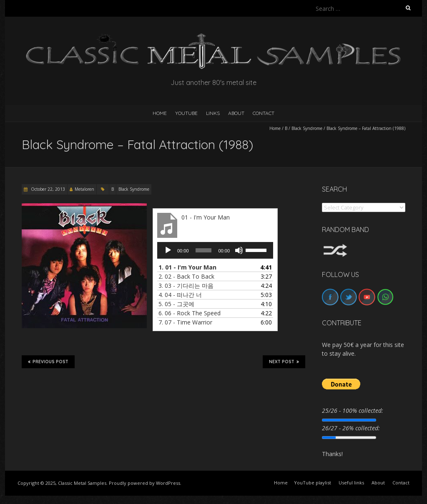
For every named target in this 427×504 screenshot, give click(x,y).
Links (213, 113)
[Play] (168, 250)
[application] (215, 250)
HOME (160, 113)
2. (186, 276)
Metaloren (84, 189)
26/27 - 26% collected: (351, 428)
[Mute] (239, 250)
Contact (264, 113)
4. (180, 295)
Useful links (351, 483)
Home (275, 128)
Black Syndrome (307, 128)
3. (186, 286)
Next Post (284, 362)
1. (187, 267)
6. (190, 313)
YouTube (186, 113)
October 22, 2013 (47, 189)
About (236, 113)
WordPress (168, 483)
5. (176, 304)
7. (185, 322)
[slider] (204, 250)
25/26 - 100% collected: (353, 410)
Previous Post (48, 362)
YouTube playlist (313, 483)
